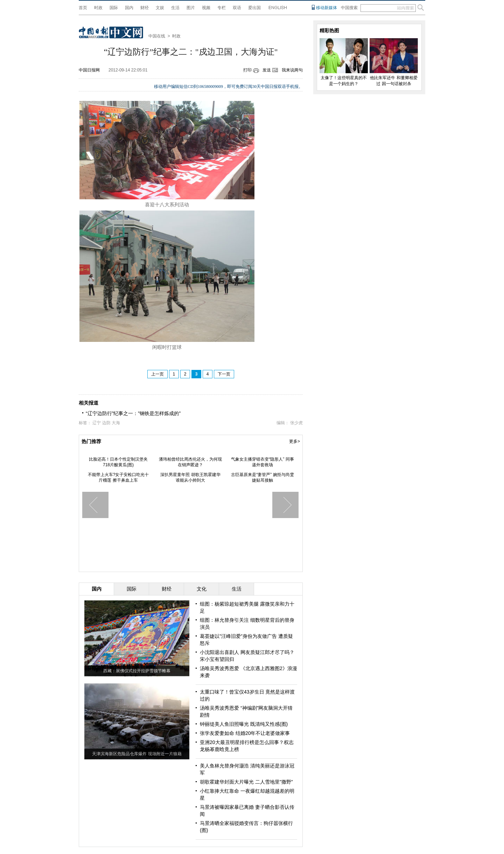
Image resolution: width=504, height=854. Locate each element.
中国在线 (157, 36)
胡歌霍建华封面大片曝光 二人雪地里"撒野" (246, 782)
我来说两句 (292, 70)
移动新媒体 (327, 8)
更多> (295, 441)
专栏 (222, 8)
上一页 (157, 374)
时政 (98, 8)
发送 (267, 70)
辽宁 (97, 423)
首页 (83, 8)
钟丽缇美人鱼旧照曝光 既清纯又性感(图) (244, 724)
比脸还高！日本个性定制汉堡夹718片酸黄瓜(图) (118, 462)
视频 (206, 8)
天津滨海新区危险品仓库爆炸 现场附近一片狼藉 (137, 754)
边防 (106, 423)
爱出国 (254, 8)
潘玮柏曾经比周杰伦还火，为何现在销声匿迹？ (190, 462)
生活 (175, 8)
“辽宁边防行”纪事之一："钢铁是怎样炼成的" (133, 413)
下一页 (224, 374)
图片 (191, 8)
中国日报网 (89, 70)
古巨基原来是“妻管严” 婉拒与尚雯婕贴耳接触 (262, 477)
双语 (237, 8)
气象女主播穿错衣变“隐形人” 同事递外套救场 (262, 462)
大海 (116, 423)
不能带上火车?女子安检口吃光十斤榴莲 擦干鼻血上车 (118, 477)
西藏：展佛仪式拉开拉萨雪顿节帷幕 (137, 671)
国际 (114, 8)
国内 (129, 8)
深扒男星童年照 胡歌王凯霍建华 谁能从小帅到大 (190, 477)
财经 (145, 8)
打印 (247, 70)
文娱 (160, 8)
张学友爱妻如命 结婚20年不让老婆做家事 (245, 733)
